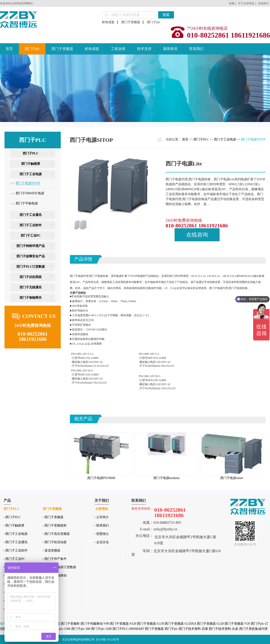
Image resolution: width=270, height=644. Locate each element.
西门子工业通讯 (31, 215)
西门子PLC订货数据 (31, 267)
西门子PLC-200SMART (128, 629)
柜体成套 (108, 22)
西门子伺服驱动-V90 (95, 624)
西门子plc (154, 22)
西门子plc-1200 (101, 629)
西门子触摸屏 (31, 164)
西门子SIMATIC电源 (30, 193)
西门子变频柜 (70, 624)
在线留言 (263, 3)
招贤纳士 (103, 534)
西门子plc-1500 (60, 629)
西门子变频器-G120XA (180, 624)
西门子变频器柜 (56, 525)
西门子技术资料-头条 (224, 629)
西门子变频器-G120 (210, 624)
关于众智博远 (246, 3)
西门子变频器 (131, 22)
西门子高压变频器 (57, 534)
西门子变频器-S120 (123, 624)
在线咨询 (197, 235)
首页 (9, 49)
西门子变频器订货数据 (60, 567)
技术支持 (144, 49)
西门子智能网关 (31, 298)
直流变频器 (52, 550)
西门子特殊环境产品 (31, 246)
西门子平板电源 (27, 203)
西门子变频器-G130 (151, 624)
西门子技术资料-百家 (193, 629)
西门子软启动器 (56, 542)
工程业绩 (118, 49)
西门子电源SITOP (28, 183)
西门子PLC (31, 153)
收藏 (232, 3)
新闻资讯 (170, 49)
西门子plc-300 (81, 629)
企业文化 (103, 542)
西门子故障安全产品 (31, 256)
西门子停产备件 (56, 559)
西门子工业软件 (31, 225)
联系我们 (196, 49)
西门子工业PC (31, 236)
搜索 (166, 15)
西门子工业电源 (31, 174)
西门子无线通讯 (31, 287)
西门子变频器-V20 (237, 624)
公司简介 (103, 517)
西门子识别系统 (31, 277)
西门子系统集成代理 (253, 629)
